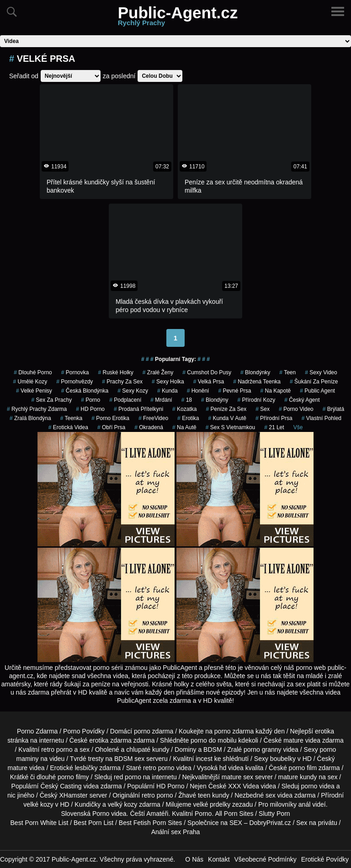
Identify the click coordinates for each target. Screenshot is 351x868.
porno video (296, 409)
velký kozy (123, 804)
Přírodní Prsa (274, 418)
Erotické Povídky (325, 859)
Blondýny (215, 400)
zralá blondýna (30, 418)
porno (90, 400)
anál (304, 804)
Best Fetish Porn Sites (151, 823)
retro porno (57, 749)
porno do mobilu (213, 740)
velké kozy (38, 804)
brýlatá (333, 409)
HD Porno (90, 409)
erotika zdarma (110, 740)
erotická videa (68, 427)
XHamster (74, 795)
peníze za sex (226, 409)
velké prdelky (212, 804)
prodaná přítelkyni (138, 409)
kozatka (184, 409)
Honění (198, 391)
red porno (128, 777)
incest (204, 759)
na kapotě (275, 391)
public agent (317, 391)
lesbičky (86, 768)
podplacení (125, 400)
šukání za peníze (314, 382)
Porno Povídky (84, 731)
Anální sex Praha (176, 832)
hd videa (231, 768)
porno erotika (110, 418)
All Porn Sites (234, 814)
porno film (303, 768)
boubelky (283, 759)
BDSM (213, 749)
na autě (184, 427)
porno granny (263, 749)
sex (263, 409)
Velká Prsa (209, 382)
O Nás (194, 859)
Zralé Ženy (158, 372)
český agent (302, 400)
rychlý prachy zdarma (37, 409)
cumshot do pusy (207, 372)
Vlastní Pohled (322, 418)
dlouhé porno (33, 372)
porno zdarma (234, 731)
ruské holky (115, 372)
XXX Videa (243, 786)
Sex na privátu (317, 823)
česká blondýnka (85, 391)
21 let (274, 427)
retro (148, 795)
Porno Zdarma (37, 731)
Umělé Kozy (30, 382)
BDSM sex (129, 759)
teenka (72, 418)
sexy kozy (133, 391)
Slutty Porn (274, 814)
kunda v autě (227, 418)
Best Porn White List (40, 823)
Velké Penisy (34, 391)
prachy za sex (122, 382)
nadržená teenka (257, 382)
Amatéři (157, 814)
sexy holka (168, 382)
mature (293, 740)
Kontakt (219, 859)
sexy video (321, 372)
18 (187, 400)
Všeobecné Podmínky (266, 859)
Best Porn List (93, 823)
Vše (298, 427)
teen (287, 372)
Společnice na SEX (215, 823)
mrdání (161, 400)
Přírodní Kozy (256, 400)
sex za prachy (51, 400)
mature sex (237, 777)
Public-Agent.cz (178, 18)
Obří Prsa (111, 427)
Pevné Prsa (234, 391)
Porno (101, 814)
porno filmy (73, 777)
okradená (149, 427)
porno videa (318, 786)
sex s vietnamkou (231, 427)
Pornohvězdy (74, 382)
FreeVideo (153, 418)
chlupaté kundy (148, 749)
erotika (188, 418)
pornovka (75, 372)
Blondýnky (255, 372)
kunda (168, 391)
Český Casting (61, 786)
